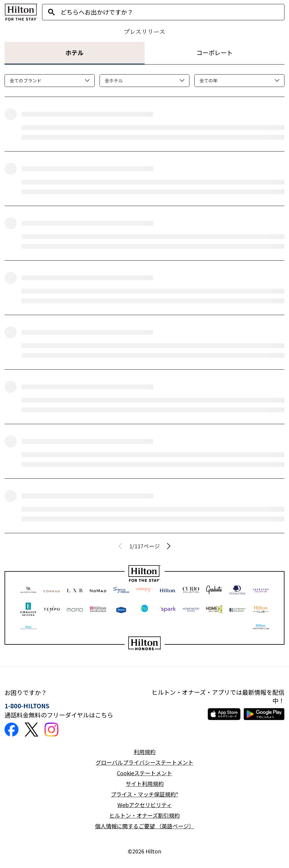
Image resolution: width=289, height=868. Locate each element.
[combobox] (172, 12)
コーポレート (215, 53)
